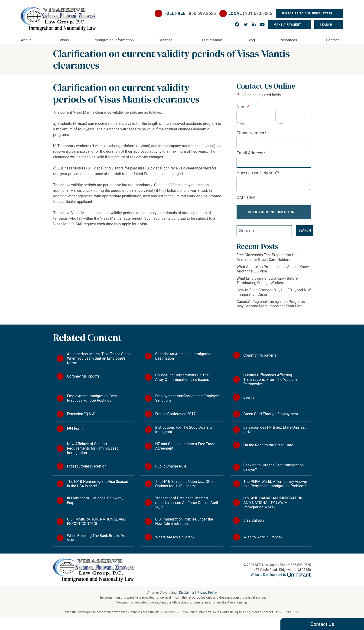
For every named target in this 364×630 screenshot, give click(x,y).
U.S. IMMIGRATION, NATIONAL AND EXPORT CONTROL (96, 521)
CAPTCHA (246, 197)
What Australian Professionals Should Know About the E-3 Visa (273, 269)
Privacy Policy (207, 593)
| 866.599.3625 (190, 13)
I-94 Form (75, 429)
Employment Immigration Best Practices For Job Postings (92, 398)
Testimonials (212, 40)
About (26, 40)
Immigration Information (114, 40)
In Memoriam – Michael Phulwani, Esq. (95, 500)
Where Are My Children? (175, 537)
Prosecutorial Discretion (87, 466)
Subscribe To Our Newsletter (307, 13)
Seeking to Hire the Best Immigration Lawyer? (273, 467)
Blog (251, 40)
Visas (64, 40)
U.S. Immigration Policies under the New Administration (184, 521)
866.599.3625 (289, 612)
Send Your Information (271, 212)
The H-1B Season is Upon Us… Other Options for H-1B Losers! (185, 484)
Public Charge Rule (171, 466)
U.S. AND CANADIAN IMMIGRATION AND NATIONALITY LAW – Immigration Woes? (273, 502)
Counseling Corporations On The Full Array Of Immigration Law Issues (185, 377)
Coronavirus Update (83, 376)
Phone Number (251, 133)
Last (279, 124)
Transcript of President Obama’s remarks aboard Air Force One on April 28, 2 (187, 502)
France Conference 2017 (175, 414)
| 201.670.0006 (250, 13)
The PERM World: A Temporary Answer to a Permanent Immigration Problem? (275, 484)
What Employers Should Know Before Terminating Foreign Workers (267, 281)
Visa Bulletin (253, 520)
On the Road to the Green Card (268, 445)
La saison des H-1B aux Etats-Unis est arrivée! (275, 430)
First (240, 124)
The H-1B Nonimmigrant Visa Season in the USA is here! (97, 484)
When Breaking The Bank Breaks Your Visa (98, 538)
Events (249, 397)
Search (327, 25)
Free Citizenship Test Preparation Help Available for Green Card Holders (268, 257)
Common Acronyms (260, 355)
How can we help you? (258, 173)
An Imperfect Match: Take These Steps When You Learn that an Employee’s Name (99, 358)
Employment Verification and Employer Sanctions (187, 398)
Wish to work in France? (263, 537)
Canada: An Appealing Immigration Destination (184, 356)
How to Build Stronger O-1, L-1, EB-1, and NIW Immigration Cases (274, 292)
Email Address (251, 153)
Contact (332, 40)
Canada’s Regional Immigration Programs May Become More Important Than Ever (271, 304)
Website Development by (281, 575)
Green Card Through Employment (271, 414)
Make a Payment (287, 25)
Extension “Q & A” (81, 414)
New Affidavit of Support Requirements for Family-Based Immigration (93, 448)
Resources (288, 40)
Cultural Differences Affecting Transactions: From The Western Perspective (270, 380)
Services (166, 40)
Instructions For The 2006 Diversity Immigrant (184, 430)
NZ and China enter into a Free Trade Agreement (185, 446)
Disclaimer (187, 593)
